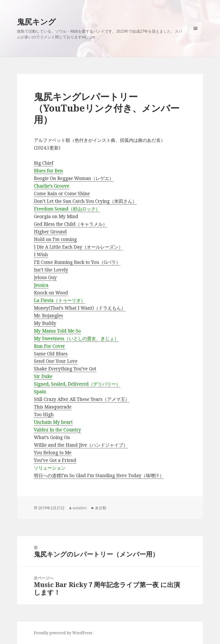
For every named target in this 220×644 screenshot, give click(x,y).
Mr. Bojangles (49, 316)
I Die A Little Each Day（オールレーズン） (78, 247)
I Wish (41, 255)
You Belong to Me (53, 453)
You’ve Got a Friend (55, 460)
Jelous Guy (45, 277)
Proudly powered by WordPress (63, 633)
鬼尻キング (36, 22)
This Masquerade (53, 407)
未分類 (101, 508)
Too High (44, 414)
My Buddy (45, 323)
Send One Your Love (56, 361)
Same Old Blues (51, 354)
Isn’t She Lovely (51, 270)
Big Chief (44, 163)
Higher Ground (50, 232)
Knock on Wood (51, 293)
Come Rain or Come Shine (62, 194)
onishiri (80, 508)
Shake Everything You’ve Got (65, 369)
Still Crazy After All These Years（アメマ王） (82, 399)
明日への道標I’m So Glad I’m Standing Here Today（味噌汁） (99, 475)
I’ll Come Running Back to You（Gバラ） (77, 262)
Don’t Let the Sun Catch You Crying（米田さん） (85, 201)
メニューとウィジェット (195, 36)
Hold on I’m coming (55, 239)
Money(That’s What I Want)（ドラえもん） (80, 308)
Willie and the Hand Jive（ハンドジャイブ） (81, 445)
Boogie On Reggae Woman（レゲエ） (74, 178)
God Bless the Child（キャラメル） (71, 224)
